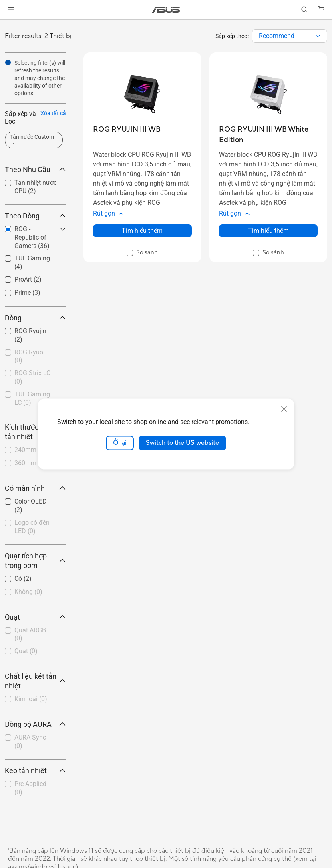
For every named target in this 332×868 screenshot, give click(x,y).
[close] (284, 409)
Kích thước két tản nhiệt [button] (35, 432)
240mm (30, 450)
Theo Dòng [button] (35, 216)
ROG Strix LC (32, 377)
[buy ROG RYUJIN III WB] (127, 129)
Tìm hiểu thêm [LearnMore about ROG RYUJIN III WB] (142, 231)
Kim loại (31, 699)
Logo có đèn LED (32, 527)
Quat (26, 651)
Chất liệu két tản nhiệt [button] (35, 681)
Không (28, 592)
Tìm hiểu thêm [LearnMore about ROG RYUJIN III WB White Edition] (268, 231)
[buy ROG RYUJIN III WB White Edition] (269, 135)
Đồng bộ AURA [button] (35, 724)
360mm (30, 463)
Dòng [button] (35, 318)
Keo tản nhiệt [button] (35, 771)
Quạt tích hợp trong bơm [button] (35, 561)
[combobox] (290, 36)
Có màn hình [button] (35, 488)
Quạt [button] (35, 617)
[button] (11, 10)
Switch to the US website (182, 443)
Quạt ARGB (30, 634)
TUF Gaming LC (32, 398)
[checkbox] (32, 357)
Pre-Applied (30, 788)
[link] (166, 10)
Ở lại (120, 443)
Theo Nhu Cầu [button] (35, 169)
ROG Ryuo (29, 356)
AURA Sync (30, 742)
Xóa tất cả (53, 113)
